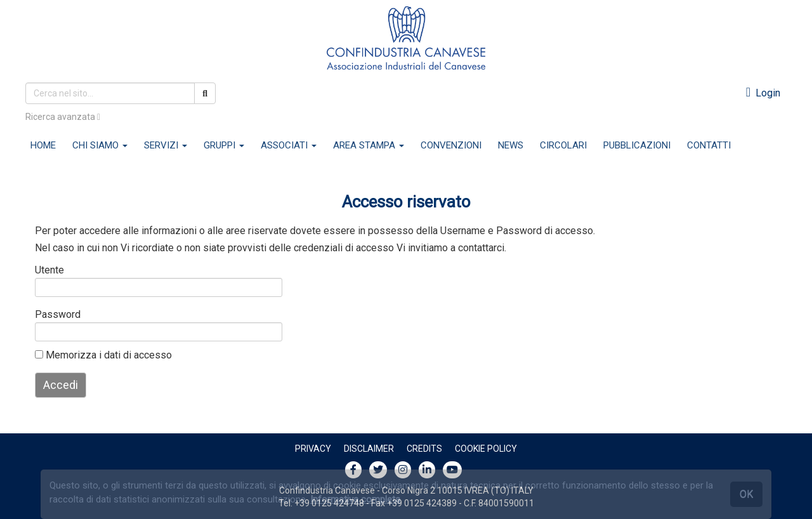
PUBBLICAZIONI (637, 145)
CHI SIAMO (100, 145)
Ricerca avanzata (63, 117)
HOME (43, 145)
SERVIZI (166, 145)
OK (746, 494)
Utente (49, 270)
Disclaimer (369, 449)
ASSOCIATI (289, 145)
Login (763, 93)
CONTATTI (709, 145)
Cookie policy (486, 449)
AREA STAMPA (369, 145)
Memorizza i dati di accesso (103, 355)
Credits (424, 449)
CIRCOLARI (563, 145)
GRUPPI (224, 145)
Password (56, 314)
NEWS (511, 145)
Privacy (313, 449)
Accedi (61, 385)
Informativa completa (355, 499)
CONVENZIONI (451, 145)
